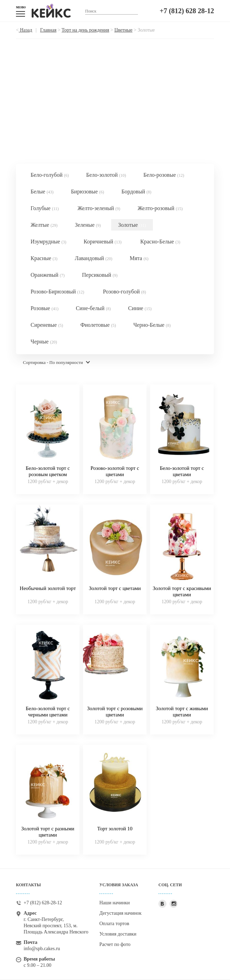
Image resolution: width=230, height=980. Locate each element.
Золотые (132, 225)
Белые (42, 192)
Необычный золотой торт (48, 588)
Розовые (44, 308)
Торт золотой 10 (115, 829)
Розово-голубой (124, 292)
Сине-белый (93, 308)
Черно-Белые (152, 325)
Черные (44, 342)
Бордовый (136, 192)
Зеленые (88, 225)
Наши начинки (115, 903)
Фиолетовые (98, 325)
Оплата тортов (114, 924)
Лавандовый (93, 258)
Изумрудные (48, 242)
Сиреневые (47, 325)
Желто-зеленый (99, 208)
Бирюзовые (87, 192)
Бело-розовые (164, 175)
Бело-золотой (106, 175)
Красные (44, 258)
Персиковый (100, 275)
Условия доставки (118, 934)
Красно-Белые (160, 242)
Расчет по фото (115, 944)
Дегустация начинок (120, 913)
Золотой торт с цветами (115, 588)
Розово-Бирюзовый (57, 292)
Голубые (45, 208)
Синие (140, 308)
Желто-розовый (160, 208)
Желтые (44, 225)
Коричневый (103, 242)
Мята (139, 258)
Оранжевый (48, 275)
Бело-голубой (50, 175)
